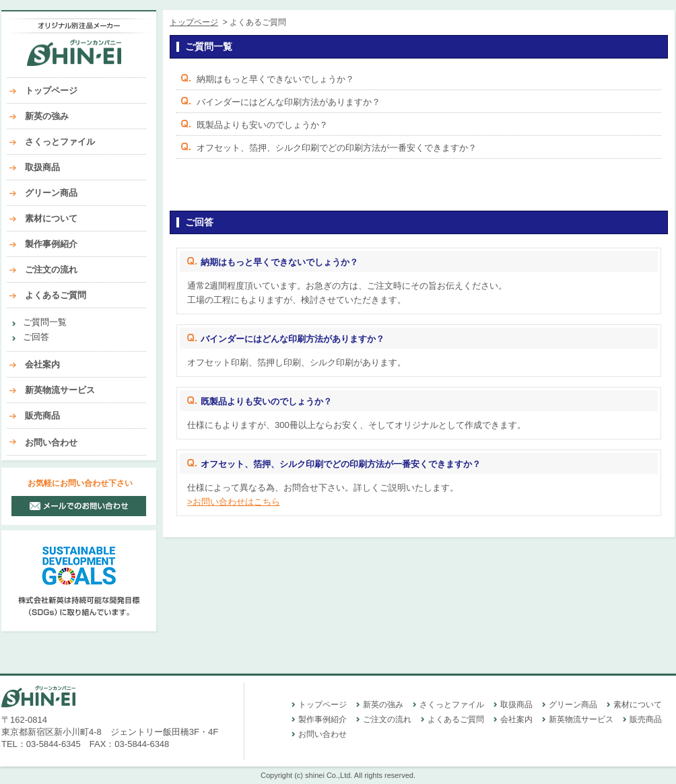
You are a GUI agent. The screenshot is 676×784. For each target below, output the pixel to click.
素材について (51, 218)
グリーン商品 (51, 193)
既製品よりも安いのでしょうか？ (262, 125)
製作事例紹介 (51, 244)
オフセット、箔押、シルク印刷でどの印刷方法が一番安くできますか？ (337, 148)
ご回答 (36, 337)
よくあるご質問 (56, 295)
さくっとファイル (60, 142)
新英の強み (47, 116)
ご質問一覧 (45, 322)
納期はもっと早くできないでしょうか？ (275, 79)
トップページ (51, 91)
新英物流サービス (60, 390)
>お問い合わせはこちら (234, 502)
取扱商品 (42, 167)
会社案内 (42, 364)
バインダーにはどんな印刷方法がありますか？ (289, 102)
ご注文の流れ (51, 270)
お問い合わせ (51, 442)
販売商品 (42, 416)
